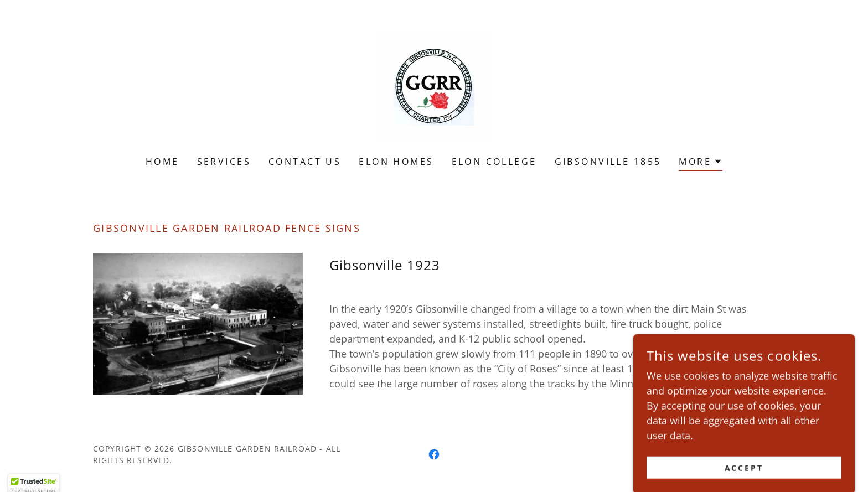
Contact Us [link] (305, 162)
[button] (701, 163)
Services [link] (224, 162)
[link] (434, 85)
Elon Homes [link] (396, 162)
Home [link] (162, 162)
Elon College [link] (494, 162)
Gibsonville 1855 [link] (608, 162)
